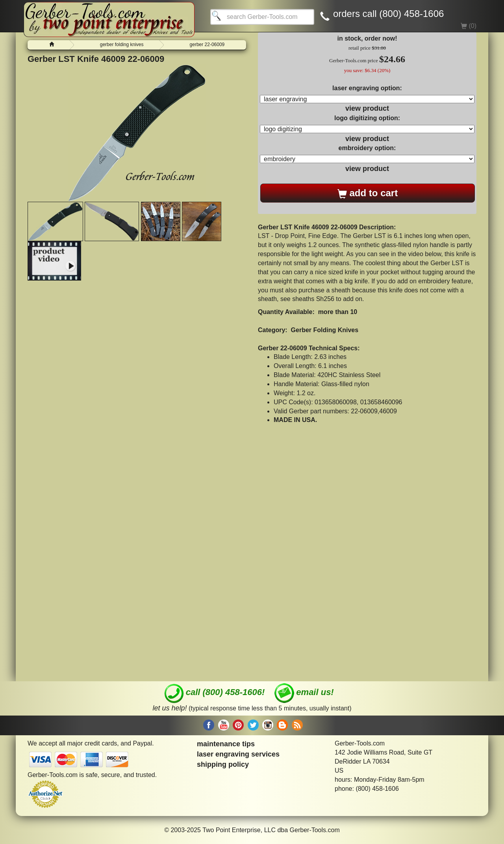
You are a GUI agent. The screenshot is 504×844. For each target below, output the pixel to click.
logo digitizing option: (367, 118)
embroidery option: (367, 148)
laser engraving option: (367, 88)
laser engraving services (238, 754)
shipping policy (223, 764)
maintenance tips (226, 744)
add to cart (368, 193)
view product (367, 108)
